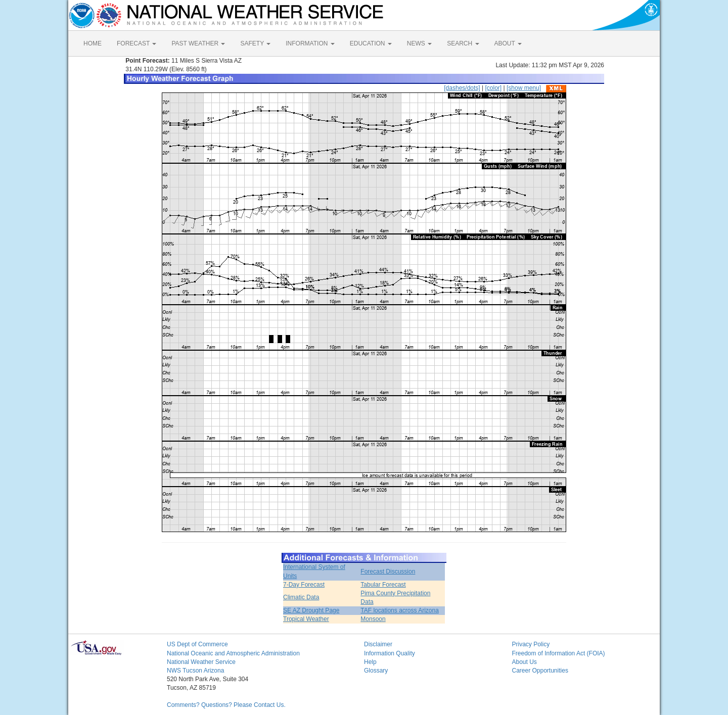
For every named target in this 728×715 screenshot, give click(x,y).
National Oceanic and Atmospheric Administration (233, 653)
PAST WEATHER (198, 43)
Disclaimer (378, 644)
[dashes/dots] (462, 88)
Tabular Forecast (383, 585)
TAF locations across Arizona (400, 610)
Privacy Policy (531, 644)
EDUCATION (371, 43)
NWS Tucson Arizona (195, 671)
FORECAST (136, 43)
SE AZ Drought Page (311, 610)
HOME (93, 43)
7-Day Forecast (304, 585)
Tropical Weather (306, 619)
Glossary (376, 671)
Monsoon (373, 619)
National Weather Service (201, 662)
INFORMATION (310, 43)
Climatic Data (301, 597)
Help (370, 662)
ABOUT (508, 43)
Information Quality (390, 653)
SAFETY (255, 43)
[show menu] (524, 88)
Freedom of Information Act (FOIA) (559, 653)
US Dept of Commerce (197, 644)
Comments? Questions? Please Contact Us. (226, 705)
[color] (493, 88)
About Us (525, 662)
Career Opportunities (540, 671)
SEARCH (463, 43)
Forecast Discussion (388, 571)
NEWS (419, 43)
